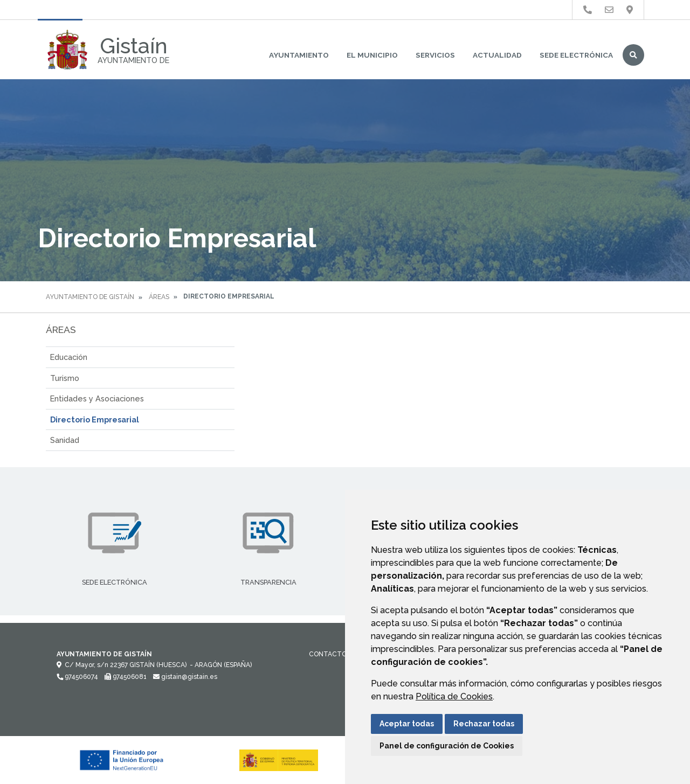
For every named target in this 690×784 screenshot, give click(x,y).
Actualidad (497, 55)
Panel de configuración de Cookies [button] (447, 746)
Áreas (159, 297)
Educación (69, 357)
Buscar (633, 55)
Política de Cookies (454, 696)
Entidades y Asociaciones (97, 398)
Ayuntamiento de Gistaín (90, 297)
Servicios (435, 55)
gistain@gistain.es (185, 677)
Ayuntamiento (299, 55)
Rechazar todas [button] (484, 724)
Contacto (328, 654)
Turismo (65, 378)
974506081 (126, 677)
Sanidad (65, 440)
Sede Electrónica (576, 55)
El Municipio (372, 55)
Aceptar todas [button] (407, 724)
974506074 (77, 677)
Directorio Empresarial (95, 419)
